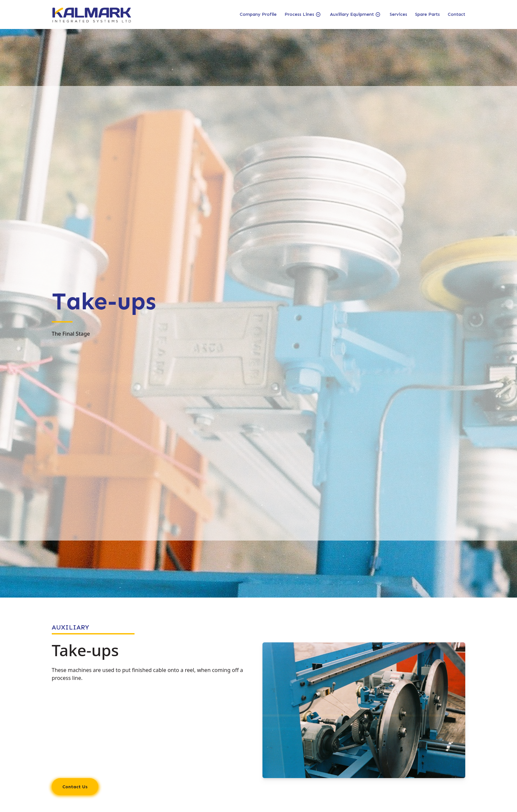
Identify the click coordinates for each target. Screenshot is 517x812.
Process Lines (299, 14)
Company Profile (258, 14)
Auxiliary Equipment (352, 14)
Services (398, 14)
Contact (456, 14)
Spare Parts (427, 14)
